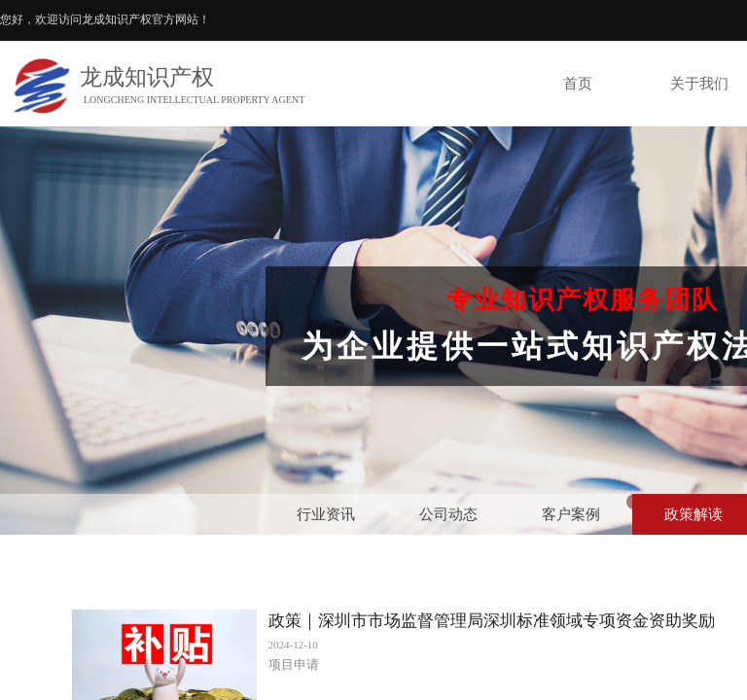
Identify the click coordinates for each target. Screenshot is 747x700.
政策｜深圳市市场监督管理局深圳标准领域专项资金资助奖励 (492, 621)
